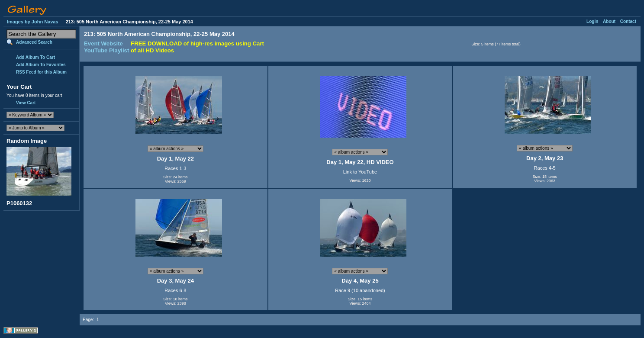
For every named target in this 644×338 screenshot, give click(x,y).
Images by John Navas (33, 22)
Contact (628, 21)
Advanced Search (34, 42)
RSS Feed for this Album (41, 72)
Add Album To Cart (35, 57)
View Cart (26, 103)
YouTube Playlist (106, 50)
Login (592, 21)
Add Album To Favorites (41, 65)
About (609, 21)
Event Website (103, 43)
